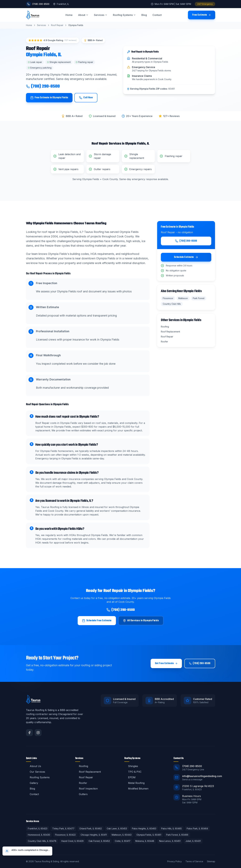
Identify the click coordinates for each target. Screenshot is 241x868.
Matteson (183, 298)
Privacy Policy (174, 861)
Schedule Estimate (186, 257)
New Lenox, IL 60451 (170, 841)
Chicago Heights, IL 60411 (94, 835)
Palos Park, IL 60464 (197, 829)
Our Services (36, 772)
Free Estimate (202, 15)
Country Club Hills (172, 304)
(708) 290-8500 (43, 86)
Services (101, 15)
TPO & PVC (133, 772)
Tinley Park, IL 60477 (63, 829)
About (83, 15)
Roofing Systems (124, 15)
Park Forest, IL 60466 (177, 835)
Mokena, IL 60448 (145, 841)
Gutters (81, 794)
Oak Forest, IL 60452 (99, 841)
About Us (34, 766)
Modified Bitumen (136, 789)
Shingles (131, 766)
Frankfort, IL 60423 (38, 829)
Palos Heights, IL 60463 (144, 829)
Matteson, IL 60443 (122, 835)
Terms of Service (194, 861)
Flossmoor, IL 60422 (65, 835)
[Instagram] (38, 733)
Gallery (32, 783)
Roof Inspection (86, 789)
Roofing (82, 766)
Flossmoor (168, 298)
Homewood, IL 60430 (39, 835)
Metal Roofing (134, 783)
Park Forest (199, 298)
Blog (144, 15)
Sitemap (211, 861)
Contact (157, 15)
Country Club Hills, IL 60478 (42, 841)
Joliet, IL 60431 (193, 841)
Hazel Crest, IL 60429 (72, 841)
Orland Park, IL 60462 (91, 829)
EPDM (130, 777)
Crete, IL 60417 (123, 841)
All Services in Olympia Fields (141, 621)
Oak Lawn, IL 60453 (117, 829)
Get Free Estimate (166, 663)
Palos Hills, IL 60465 (171, 829)
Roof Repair (57, 25)
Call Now (86, 98)
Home (69, 15)
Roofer (81, 783)
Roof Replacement (88, 772)
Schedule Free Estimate (97, 621)
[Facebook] (29, 733)
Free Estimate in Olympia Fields (49, 98)
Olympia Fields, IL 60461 (149, 835)
